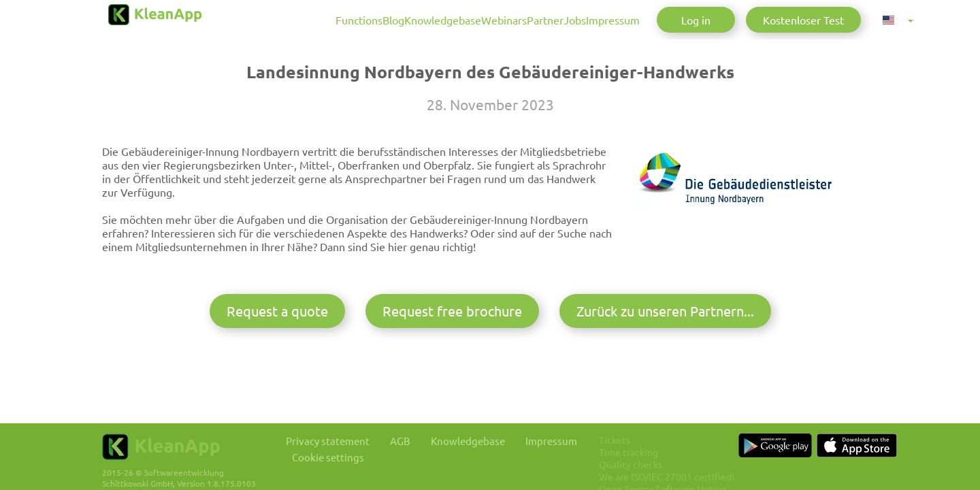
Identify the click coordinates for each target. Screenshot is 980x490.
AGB (414, 437)
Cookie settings (334, 454)
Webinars (436, 20)
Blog (291, 20)
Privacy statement (334, 437)
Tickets (649, 436)
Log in (696, 20)
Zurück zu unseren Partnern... (665, 372)
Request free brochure (452, 372)
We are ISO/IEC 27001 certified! (701, 473)
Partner (494, 20)
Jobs (541, 20)
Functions (240, 20)
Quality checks (665, 461)
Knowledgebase (358, 20)
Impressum (596, 20)
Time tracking (663, 448)
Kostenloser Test (803, 20)
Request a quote (277, 372)
